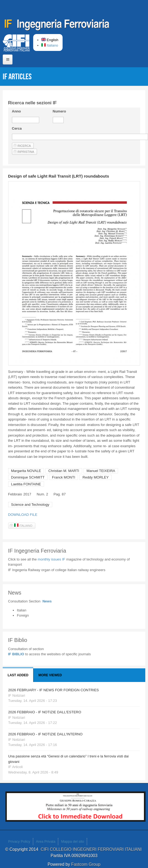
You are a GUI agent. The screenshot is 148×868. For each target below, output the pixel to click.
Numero (59, 111)
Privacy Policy (19, 841)
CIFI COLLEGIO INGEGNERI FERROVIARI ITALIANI (92, 849)
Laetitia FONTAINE (26, 484)
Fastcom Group (86, 864)
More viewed (50, 675)
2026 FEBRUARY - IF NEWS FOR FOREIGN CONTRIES (53, 690)
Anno (16, 111)
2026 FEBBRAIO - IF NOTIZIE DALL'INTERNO (45, 734)
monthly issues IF (52, 559)
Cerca (17, 128)
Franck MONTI (64, 477)
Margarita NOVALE (26, 471)
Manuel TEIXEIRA (101, 471)
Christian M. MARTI (64, 471)
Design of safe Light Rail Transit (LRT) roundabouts (59, 176)
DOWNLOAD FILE (23, 515)
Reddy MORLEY (95, 477)
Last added (18, 675)
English (50, 40)
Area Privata (46, 841)
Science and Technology (30, 505)
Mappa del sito (73, 841)
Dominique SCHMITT (28, 477)
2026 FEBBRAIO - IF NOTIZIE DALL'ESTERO (45, 712)
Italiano (50, 45)
